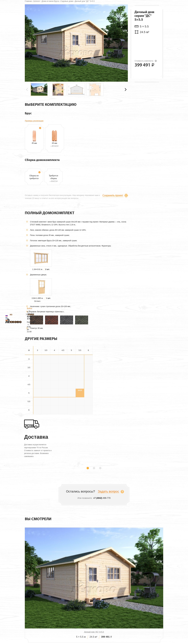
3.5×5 (71, 387)
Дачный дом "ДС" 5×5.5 (47, 587)
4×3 (37, 395)
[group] (39, 109)
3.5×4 (54, 387)
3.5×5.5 (80, 387)
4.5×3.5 (46, 404)
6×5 (71, 429)
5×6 (88, 412)
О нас (66, 632)
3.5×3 (37, 387)
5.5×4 (54, 421)
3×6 (88, 378)
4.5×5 (71, 404)
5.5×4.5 (63, 421)
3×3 (37, 378)
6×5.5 (80, 429)
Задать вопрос (108, 516)
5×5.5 (80, 412)
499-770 (153, 8)
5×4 (54, 412)
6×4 (54, 429)
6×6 (88, 429)
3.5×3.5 (46, 387)
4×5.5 (80, 395)
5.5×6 (88, 421)
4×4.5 (63, 395)
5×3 (37, 412)
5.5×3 (37, 421)
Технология (93, 10)
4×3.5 (46, 395)
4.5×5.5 (80, 404)
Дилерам (105, 632)
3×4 (54, 378)
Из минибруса (60, 10)
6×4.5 (63, 429)
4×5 (71, 395)
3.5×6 (88, 387)
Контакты (125, 10)
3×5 (71, 378)
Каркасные (77, 10)
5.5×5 (71, 421)
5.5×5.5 (80, 421)
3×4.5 (63, 378)
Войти (161, 3)
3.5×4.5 (63, 387)
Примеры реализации (34, 140)
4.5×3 (37, 404)
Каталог (37, 21)
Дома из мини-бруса (50, 21)
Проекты (77, 632)
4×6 (88, 395)
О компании (109, 10)
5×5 (71, 412)
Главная (28, 21)
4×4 (54, 395)
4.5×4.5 (63, 404)
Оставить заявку (148, 95)
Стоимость (91, 632)
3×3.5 (46, 378)
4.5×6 (88, 404)
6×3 (37, 429)
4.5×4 (54, 404)
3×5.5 (80, 378)
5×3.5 (46, 412)
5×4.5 (63, 412)
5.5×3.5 (46, 421)
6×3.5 (46, 429)
